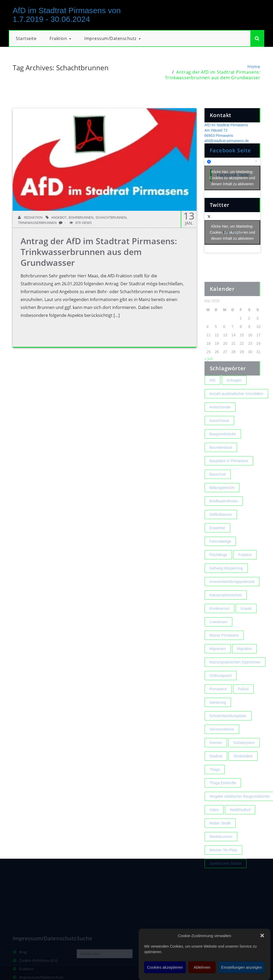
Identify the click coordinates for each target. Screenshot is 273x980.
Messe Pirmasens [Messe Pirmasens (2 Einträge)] (224, 649)
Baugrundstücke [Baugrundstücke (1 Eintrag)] (223, 447)
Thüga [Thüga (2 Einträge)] (215, 783)
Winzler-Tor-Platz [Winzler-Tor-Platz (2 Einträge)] (224, 863)
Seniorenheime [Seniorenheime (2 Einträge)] (222, 743)
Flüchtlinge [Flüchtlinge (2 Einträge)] (218, 568)
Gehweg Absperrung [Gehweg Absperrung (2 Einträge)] (226, 582)
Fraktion (60, 38)
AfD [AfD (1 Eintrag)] (213, 394)
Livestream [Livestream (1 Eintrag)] (218, 635)
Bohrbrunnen (81, 218)
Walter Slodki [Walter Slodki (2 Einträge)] (220, 837)
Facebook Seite (230, 150)
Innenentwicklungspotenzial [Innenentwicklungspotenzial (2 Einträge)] (232, 595)
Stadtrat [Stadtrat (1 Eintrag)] (216, 769)
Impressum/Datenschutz (113, 38)
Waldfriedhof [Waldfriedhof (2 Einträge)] (240, 823)
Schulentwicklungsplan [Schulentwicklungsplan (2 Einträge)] (228, 729)
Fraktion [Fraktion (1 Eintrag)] (245, 568)
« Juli (209, 372)
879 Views (81, 223)
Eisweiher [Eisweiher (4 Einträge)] (218, 541)
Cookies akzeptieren (165, 967)
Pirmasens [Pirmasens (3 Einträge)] (218, 702)
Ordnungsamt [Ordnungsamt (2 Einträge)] (221, 689)
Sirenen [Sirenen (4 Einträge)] (216, 756)
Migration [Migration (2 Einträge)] (245, 662)
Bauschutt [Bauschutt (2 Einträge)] (218, 488)
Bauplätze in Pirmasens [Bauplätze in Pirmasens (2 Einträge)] (229, 474)
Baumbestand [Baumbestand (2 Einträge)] (221, 461)
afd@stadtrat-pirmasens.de (227, 141)
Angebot (59, 218)
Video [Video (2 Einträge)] (214, 823)
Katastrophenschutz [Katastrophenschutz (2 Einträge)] (226, 608)
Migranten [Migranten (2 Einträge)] (218, 662)
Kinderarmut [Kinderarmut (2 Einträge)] (220, 622)
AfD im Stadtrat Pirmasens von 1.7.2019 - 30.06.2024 (67, 15)
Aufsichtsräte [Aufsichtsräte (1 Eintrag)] (220, 421)
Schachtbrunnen (111, 218)
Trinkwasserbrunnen (37, 223)
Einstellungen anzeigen (242, 967)
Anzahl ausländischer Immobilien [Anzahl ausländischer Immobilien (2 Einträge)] (237, 407)
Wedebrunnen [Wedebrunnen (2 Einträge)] (221, 850)
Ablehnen (202, 967)
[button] (262, 936)
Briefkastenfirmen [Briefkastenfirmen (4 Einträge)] (224, 514)
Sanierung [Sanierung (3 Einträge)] (218, 716)
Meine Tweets (233, 232)
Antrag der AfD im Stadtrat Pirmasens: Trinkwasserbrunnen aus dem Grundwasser (213, 75)
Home (254, 67)
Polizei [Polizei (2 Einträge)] (243, 702)
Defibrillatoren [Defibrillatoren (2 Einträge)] (221, 528)
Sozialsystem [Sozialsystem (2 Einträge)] (244, 756)
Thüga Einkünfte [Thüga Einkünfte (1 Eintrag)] (223, 796)
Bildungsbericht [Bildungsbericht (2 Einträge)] (222, 501)
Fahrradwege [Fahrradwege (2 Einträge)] (220, 555)
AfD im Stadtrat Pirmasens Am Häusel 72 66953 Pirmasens (226, 130)
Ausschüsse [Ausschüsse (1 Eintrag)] (219, 434)
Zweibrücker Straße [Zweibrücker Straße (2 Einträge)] (226, 877)
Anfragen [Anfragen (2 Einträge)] (234, 394)
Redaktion (30, 218)
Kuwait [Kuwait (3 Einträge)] (246, 622)
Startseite (26, 38)
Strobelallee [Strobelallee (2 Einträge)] (243, 769)
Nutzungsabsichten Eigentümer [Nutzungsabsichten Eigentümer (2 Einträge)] (235, 676)
